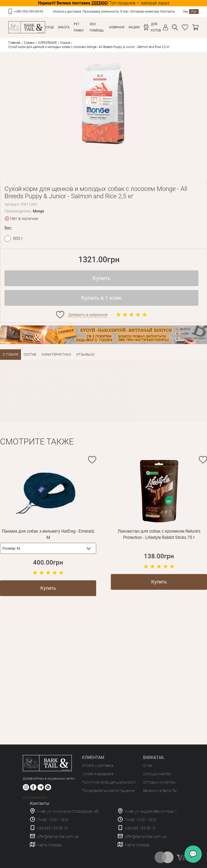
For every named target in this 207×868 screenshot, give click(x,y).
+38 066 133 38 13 (140, 828)
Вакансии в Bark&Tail (160, 791)
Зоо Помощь (97, 27)
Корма (65, 43)
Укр (186, 12)
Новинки (117, 27)
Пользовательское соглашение (108, 791)
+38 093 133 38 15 (52, 828)
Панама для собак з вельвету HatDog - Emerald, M (48, 534)
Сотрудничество (157, 774)
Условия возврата (98, 774)
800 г (18, 239)
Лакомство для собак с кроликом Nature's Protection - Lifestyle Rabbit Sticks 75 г (159, 534)
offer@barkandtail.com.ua (58, 837)
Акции (134, 27)
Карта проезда (49, 845)
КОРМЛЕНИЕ (47, 43)
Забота (64, 27)
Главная (14, 43)
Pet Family (79, 27)
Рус (194, 12)
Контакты (168, 12)
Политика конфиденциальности (109, 782)
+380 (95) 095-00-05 (29, 12)
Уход (49, 27)
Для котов (156, 27)
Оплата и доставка (67, 12)
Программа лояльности (101, 12)
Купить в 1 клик (101, 298)
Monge (39, 211)
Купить (102, 278)
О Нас (124, 12)
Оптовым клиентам (145, 12)
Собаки (29, 43)
